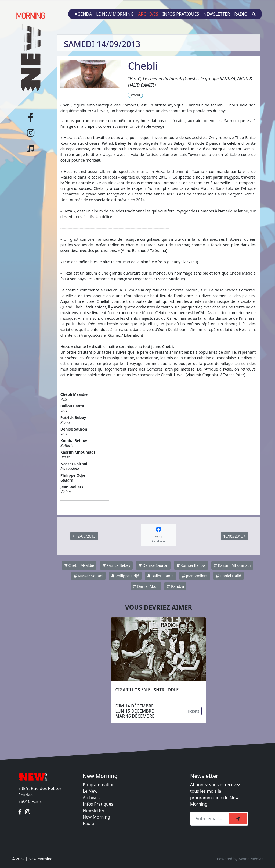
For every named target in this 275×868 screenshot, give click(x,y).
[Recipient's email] (210, 819)
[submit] (238, 819)
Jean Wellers (195, 576)
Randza (175, 586)
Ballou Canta (160, 576)
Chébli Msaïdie (79, 565)
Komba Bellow (191, 565)
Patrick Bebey (116, 565)
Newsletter (217, 14)
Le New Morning (115, 14)
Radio (241, 14)
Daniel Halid (228, 576)
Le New (90, 791)
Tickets (193, 711)
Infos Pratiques (98, 804)
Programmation (99, 785)
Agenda (83, 14)
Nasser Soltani (88, 576)
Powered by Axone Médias (240, 859)
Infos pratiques (181, 14)
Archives (148, 14)
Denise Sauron (153, 565)
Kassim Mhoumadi (232, 565)
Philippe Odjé (125, 576)
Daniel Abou (146, 586)
